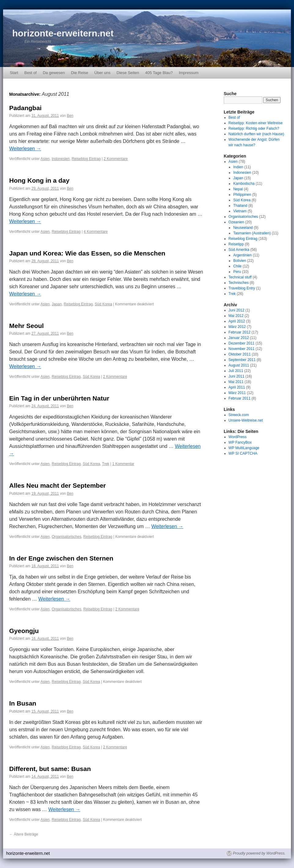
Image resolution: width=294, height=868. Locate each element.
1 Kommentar (123, 464)
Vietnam (240, 211)
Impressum (189, 73)
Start (14, 73)
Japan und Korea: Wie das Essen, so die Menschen (87, 253)
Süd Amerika (239, 250)
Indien (238, 167)
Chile (237, 266)
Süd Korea (103, 304)
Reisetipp (236, 244)
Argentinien (243, 255)
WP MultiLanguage (244, 448)
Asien (45, 159)
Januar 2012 (239, 338)
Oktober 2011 (240, 354)
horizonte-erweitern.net (63, 33)
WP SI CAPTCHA (243, 453)
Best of (30, 73)
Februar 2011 (240, 398)
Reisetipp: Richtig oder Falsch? (254, 129)
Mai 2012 (236, 316)
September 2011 (242, 360)
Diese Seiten (128, 73)
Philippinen (242, 195)
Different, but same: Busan (50, 769)
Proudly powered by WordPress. (259, 853)
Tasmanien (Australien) (252, 233)
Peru (237, 272)
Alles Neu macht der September (57, 485)
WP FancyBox (240, 442)
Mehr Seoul (26, 326)
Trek (106, 464)
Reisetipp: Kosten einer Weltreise (256, 123)
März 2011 (237, 393)
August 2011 (239, 365)
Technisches (239, 283)
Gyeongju (24, 631)
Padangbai (25, 108)
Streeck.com (239, 415)
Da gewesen (54, 73)
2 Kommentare (116, 159)
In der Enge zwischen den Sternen (61, 558)
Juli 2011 (236, 371)
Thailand (240, 206)
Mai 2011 (236, 382)
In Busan (23, 703)
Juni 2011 (237, 376)
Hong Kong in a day (39, 180)
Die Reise (79, 73)
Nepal (238, 189)
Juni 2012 (237, 310)
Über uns (103, 73)
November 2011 (242, 349)
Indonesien (61, 159)
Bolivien (240, 261)
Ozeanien (236, 222)
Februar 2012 (240, 332)
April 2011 (237, 387)
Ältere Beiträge (24, 834)
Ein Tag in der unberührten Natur (59, 398)
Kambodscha (244, 184)
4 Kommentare (96, 232)
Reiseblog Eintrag (86, 159)
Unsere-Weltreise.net (246, 420)
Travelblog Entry (242, 288)
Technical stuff (240, 277)
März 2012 (237, 327)
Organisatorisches (66, 537)
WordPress (238, 437)
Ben (70, 116)
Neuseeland (243, 228)
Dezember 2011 (242, 343)
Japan (57, 304)
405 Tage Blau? (159, 73)
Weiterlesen (25, 149)
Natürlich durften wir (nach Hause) (256, 134)
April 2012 (237, 321)
